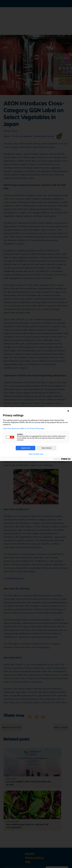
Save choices (46, 448)
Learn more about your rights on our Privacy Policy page (24, 428)
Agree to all (26, 448)
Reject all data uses (36, 454)
